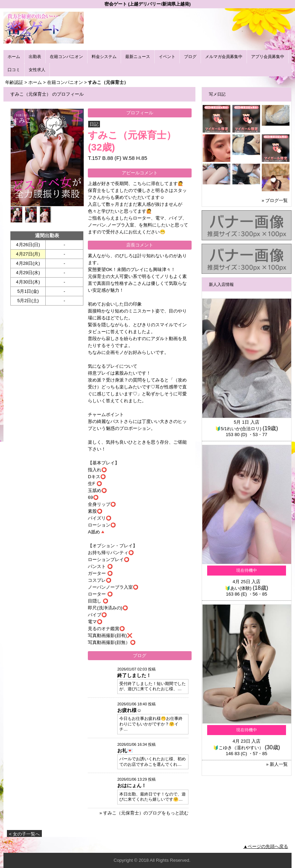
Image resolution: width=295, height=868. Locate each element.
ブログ (190, 57)
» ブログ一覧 (275, 200)
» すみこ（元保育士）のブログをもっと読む (144, 813)
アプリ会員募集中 (268, 57)
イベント (167, 57)
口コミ (14, 70)
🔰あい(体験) (238, 588)
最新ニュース (138, 57)
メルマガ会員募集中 (224, 57)
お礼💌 (125, 751)
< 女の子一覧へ (24, 834)
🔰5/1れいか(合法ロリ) (238, 429)
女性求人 (37, 70)
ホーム (14, 57)
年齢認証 (14, 82)
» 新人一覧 (277, 764)
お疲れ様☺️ (129, 710)
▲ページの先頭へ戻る (266, 846)
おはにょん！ (132, 785)
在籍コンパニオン (66, 57)
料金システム (104, 57)
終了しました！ (134, 675)
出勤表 (35, 57)
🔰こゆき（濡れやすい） (238, 748)
